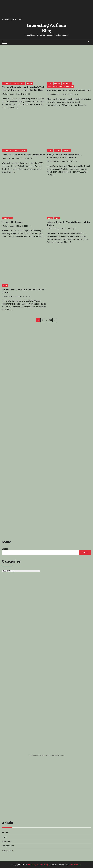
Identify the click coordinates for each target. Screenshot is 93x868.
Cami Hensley (53, 161)
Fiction (57, 218)
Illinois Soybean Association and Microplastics (69, 91)
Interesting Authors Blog (46, 28)
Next (55, 320)
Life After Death (19, 83)
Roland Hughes (8, 94)
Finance (57, 83)
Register (5, 832)
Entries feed (6, 841)
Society (29, 83)
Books (50, 151)
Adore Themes (75, 865)
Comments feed (8, 846)
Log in (4, 837)
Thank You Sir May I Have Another (60, 87)
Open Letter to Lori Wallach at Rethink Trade (24, 155)
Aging (50, 83)
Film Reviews (8, 218)
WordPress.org (8, 850)
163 (51, 320)
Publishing (67, 151)
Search (5, 549)
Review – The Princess (12, 222)
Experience (7, 83)
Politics (24, 151)
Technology (67, 83)
